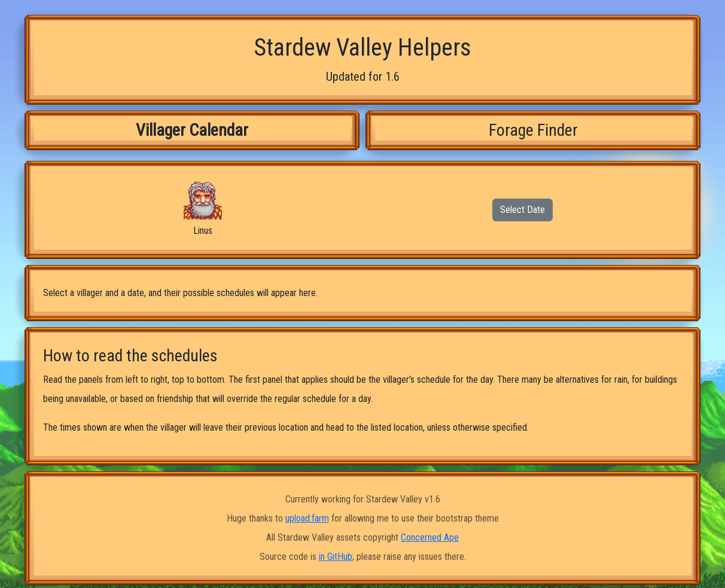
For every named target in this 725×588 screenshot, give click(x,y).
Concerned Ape (430, 537)
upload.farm (307, 518)
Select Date (523, 210)
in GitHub (336, 557)
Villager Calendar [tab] (192, 130)
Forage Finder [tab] (533, 130)
